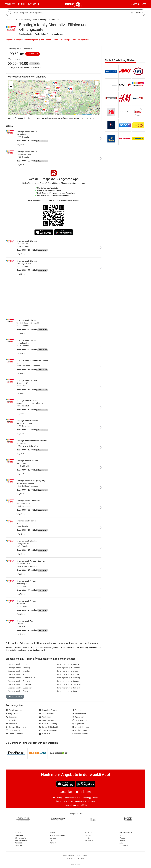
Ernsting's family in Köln (16, 674)
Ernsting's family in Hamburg (18, 668)
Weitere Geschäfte (80, 734)
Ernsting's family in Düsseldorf (19, 688)
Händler (21, 4)
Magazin (135, 4)
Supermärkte (79, 724)
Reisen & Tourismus (48, 730)
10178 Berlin (136, 13)
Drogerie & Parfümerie (16, 727)
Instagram (89, 840)
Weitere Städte (15, 697)
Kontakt (53, 843)
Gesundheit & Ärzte (48, 710)
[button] (96, 83)
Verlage (53, 838)
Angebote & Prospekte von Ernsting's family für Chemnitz (28, 40)
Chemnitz (10, 20)
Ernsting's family (26, 34)
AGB (121, 843)
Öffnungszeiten (21, 838)
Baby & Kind (12, 714)
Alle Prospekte (21, 840)
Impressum (124, 845)
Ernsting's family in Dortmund (18, 684)
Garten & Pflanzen (14, 734)
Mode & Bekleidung (48, 724)
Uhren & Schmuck (81, 727)
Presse (122, 838)
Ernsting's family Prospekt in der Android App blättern (76, 798)
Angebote (19, 843)
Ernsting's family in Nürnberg (68, 674)
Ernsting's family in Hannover (68, 668)
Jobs (121, 835)
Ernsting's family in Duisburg (68, 678)
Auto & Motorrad (14, 710)
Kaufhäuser (45, 717)
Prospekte (10, 4)
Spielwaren (78, 717)
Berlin (81, 6)
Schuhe (77, 710)
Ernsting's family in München (18, 671)
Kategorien (34, 4)
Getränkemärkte (47, 714)
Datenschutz (124, 840)
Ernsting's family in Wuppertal (68, 684)
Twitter (87, 838)
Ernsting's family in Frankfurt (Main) (21, 678)
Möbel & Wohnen (47, 720)
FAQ (51, 840)
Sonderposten (79, 714)
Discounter (12, 724)
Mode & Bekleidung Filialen (27, 20)
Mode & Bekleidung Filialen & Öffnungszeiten (71, 40)
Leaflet (77, 114)
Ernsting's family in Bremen (67, 664)
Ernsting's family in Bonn (66, 691)
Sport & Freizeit (80, 720)
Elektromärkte (13, 730)
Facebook (89, 835)
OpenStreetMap (87, 114)
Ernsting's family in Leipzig (67, 671)
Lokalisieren (33, 54)
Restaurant (45, 734)
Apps (144, 4)
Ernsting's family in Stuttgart (18, 681)
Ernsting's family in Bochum (68, 681)
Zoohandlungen (80, 730)
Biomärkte (11, 720)
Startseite (19, 835)
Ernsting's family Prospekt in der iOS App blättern (75, 801)
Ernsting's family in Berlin (17, 664)
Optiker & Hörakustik (49, 727)
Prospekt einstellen (58, 835)
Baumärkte (12, 717)
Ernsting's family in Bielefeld (68, 688)
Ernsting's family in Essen (17, 691)
